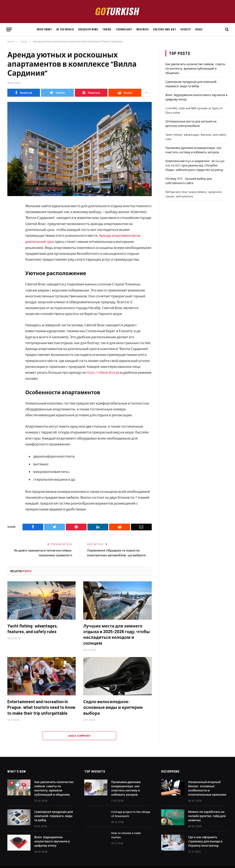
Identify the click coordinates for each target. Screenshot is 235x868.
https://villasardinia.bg (103, 372)
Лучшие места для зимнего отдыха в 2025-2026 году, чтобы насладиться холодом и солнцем (117, 634)
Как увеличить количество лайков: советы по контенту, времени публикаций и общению (195, 68)
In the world (65, 29)
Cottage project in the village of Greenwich (131, 813)
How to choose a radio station (126, 835)
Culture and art (165, 29)
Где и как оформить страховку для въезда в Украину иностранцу (205, 841)
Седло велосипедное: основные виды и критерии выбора (113, 707)
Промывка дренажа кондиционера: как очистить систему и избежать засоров (126, 788)
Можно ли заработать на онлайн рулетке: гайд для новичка (207, 815)
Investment (44, 29)
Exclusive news (88, 29)
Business (143, 29)
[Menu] (9, 29)
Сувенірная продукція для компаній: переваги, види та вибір (54, 815)
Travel (107, 29)
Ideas (199, 29)
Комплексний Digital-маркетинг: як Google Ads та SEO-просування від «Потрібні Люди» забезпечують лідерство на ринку (195, 165)
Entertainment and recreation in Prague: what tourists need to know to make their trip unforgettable (41, 707)
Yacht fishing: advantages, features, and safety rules (33, 628)
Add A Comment (80, 735)
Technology (124, 29)
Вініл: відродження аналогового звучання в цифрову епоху (52, 841)
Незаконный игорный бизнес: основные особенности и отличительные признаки (207, 788)
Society (186, 29)
